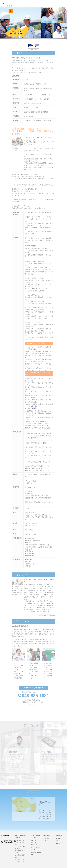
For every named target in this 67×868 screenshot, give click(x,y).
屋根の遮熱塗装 (20, 840)
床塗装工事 (34, 844)
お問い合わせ (59, 841)
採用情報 (58, 843)
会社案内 (58, 838)
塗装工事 (33, 840)
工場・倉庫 (46, 838)
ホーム (3, 6)
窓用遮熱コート (20, 861)
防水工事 (33, 842)
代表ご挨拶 (59, 836)
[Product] (6, 835)
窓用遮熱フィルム (20, 859)
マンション (46, 840)
